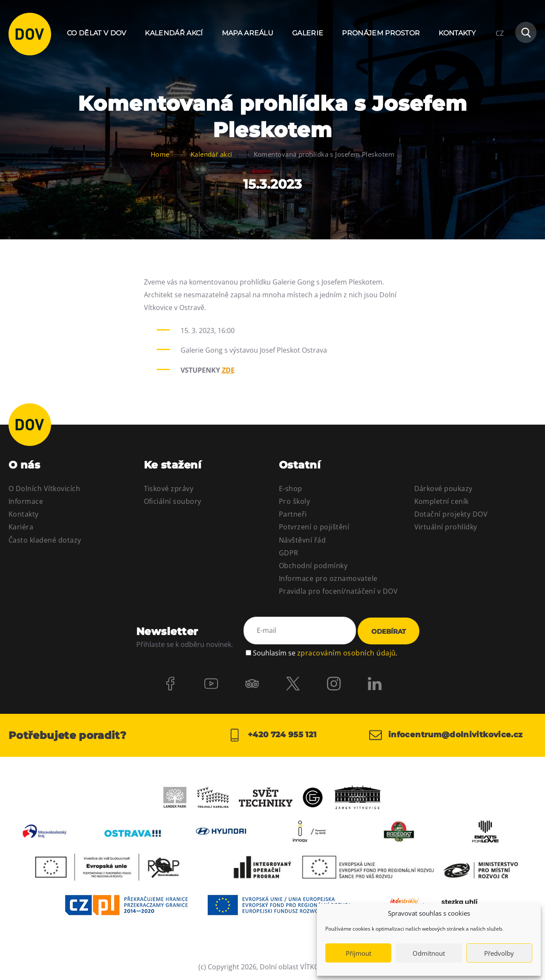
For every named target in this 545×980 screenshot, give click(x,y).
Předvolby (499, 953)
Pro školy (294, 501)
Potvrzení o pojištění (314, 527)
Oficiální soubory (173, 501)
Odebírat (389, 631)
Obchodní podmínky (313, 566)
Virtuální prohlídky (446, 527)
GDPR (289, 553)
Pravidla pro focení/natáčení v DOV (338, 591)
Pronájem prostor (381, 33)
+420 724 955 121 (272, 735)
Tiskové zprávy (169, 489)
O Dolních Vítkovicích (44, 489)
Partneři (293, 514)
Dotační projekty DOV (451, 514)
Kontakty (457, 33)
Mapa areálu (248, 33)
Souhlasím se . (325, 653)
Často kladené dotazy (45, 540)
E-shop (291, 489)
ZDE (228, 370)
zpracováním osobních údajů (346, 653)
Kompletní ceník (442, 501)
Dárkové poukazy (443, 489)
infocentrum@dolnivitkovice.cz (446, 735)
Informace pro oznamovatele (328, 578)
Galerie (308, 33)
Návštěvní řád (302, 540)
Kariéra (21, 527)
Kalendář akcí (174, 33)
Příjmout (359, 953)
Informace (26, 501)
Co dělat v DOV (96, 33)
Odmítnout (429, 953)
